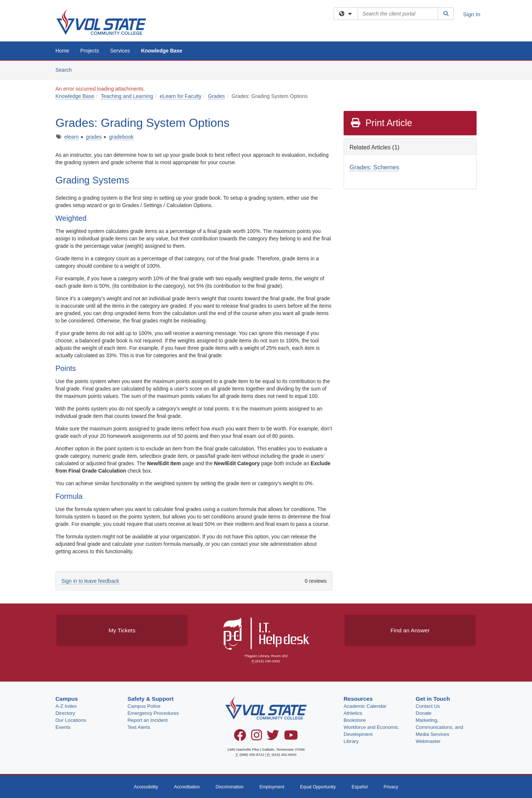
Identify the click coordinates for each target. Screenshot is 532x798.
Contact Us (428, 706)
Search (66, 69)
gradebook (121, 137)
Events (63, 727)
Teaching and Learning (127, 96)
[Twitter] (273, 738)
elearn (71, 137)
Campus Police (144, 706)
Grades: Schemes (374, 167)
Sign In (472, 14)
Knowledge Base (162, 51)
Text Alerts (139, 727)
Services (120, 51)
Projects (90, 51)
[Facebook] (240, 738)
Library (351, 741)
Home (62, 51)
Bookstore (355, 720)
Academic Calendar (365, 706)
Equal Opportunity (318, 787)
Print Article (381, 123)
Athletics (353, 713)
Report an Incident (148, 720)
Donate (424, 713)
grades (94, 137)
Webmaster (428, 741)
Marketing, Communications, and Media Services (439, 727)
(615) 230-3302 (268, 661)
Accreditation (187, 787)
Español (360, 787)
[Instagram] (257, 738)
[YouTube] (291, 738)
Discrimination (230, 787)
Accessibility (146, 787)
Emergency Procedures (153, 713)
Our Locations (71, 720)
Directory (65, 713)
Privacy (391, 787)
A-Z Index (66, 706)
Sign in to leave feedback (90, 581)
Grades (216, 96)
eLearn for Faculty (180, 96)
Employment (272, 787)
